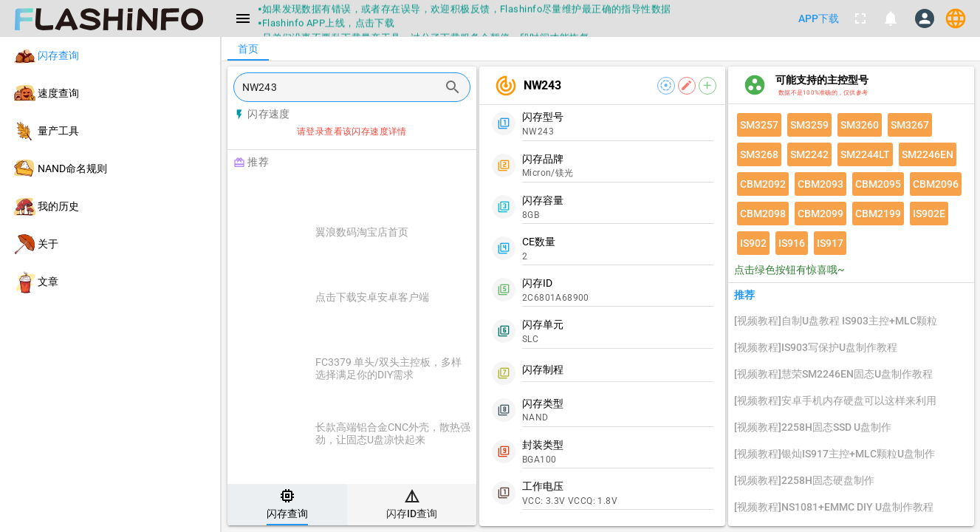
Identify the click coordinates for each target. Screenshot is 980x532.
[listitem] (110, 56)
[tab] (287, 505)
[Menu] (243, 18)
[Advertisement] (389, 194)
